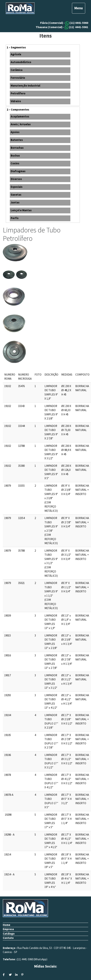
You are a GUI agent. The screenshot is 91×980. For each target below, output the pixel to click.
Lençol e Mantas (21, 210)
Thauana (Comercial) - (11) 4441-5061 (62, 27)
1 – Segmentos (16, 47)
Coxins (15, 163)
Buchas (15, 155)
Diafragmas (18, 171)
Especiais (17, 187)
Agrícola (16, 54)
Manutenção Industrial (25, 86)
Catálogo (9, 934)
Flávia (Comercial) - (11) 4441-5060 (64, 23)
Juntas (15, 202)
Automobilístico (21, 62)
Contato (8, 938)
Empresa (8, 929)
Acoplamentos (20, 116)
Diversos (16, 179)
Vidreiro (16, 101)
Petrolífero (18, 93)
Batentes (17, 140)
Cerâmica (17, 70)
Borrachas (17, 148)
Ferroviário (18, 78)
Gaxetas (16, 195)
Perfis (15, 218)
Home (7, 925)
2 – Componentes (18, 110)
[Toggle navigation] (79, 8)
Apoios (15, 132)
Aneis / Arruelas (21, 124)
